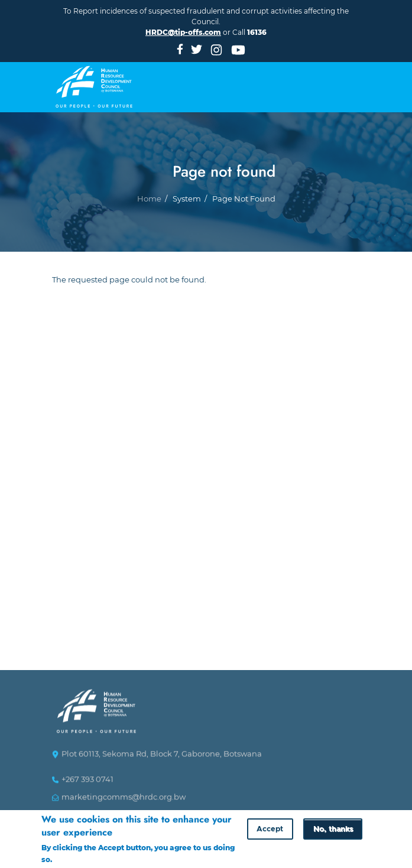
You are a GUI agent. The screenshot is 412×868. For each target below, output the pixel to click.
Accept (270, 829)
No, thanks (333, 829)
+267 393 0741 (87, 784)
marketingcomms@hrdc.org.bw (124, 802)
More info (72, 859)
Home (149, 211)
